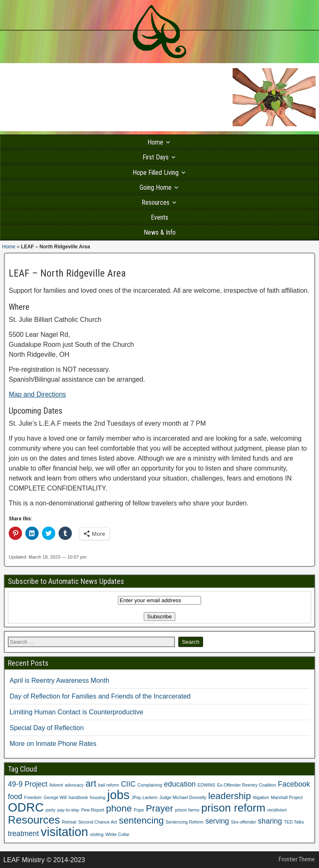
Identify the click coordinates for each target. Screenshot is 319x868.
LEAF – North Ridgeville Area (67, 273)
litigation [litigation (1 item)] (261, 797)
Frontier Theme (297, 859)
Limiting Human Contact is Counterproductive (76, 712)
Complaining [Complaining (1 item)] (150, 785)
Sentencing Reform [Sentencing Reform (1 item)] (185, 822)
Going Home (156, 188)
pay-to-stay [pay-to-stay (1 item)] (68, 810)
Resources (156, 202)
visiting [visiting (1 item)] (97, 834)
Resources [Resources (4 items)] (34, 820)
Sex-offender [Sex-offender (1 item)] (244, 822)
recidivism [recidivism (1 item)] (277, 810)
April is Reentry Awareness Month (59, 680)
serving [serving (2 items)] (217, 821)
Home (155, 142)
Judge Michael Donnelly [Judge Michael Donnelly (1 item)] (183, 797)
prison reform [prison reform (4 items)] (233, 808)
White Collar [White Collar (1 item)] (118, 834)
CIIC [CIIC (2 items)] (128, 784)
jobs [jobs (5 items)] (118, 795)
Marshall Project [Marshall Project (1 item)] (287, 797)
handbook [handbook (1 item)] (78, 797)
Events (159, 217)
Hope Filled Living (156, 173)
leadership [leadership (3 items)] (229, 796)
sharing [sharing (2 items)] (270, 821)
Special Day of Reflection (47, 728)
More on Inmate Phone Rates (53, 744)
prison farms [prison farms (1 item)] (187, 810)
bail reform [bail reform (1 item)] (108, 785)
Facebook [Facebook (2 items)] (294, 784)
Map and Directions (37, 394)
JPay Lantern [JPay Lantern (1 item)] (144, 797)
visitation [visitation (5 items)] (64, 832)
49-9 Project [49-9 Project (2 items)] (28, 784)
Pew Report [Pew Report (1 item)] (93, 810)
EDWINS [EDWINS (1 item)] (207, 785)
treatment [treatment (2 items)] (23, 834)
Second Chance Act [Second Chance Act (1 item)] (98, 822)
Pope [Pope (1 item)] (139, 810)
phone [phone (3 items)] (119, 808)
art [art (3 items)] (91, 783)
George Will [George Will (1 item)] (55, 797)
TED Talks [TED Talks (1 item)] (294, 822)
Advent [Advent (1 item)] (56, 785)
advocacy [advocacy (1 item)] (74, 785)
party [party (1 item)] (51, 810)
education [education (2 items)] (180, 784)
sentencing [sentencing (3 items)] (141, 820)
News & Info (160, 232)
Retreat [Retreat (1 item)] (69, 822)
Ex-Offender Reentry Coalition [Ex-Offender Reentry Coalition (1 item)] (247, 785)
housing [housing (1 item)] (97, 797)
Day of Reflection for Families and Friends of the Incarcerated (100, 696)
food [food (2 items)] (15, 797)
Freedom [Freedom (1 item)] (33, 797)
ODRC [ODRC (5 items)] (26, 807)
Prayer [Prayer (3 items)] (159, 808)
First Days (156, 157)
